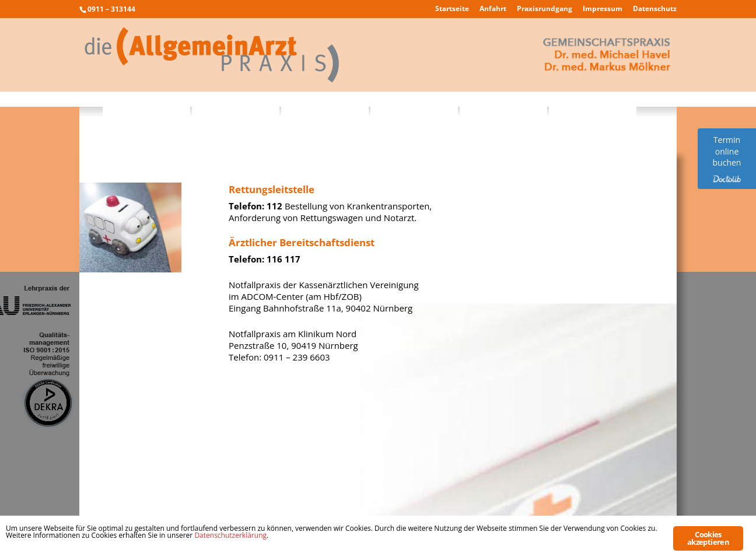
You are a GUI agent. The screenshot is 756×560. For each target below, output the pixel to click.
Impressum (603, 9)
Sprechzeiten (414, 112)
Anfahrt (493, 9)
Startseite (452, 9)
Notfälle (504, 112)
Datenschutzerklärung (230, 535)
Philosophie (147, 112)
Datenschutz (655, 9)
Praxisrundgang (545, 9)
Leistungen (236, 112)
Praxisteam (325, 112)
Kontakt (593, 112)
